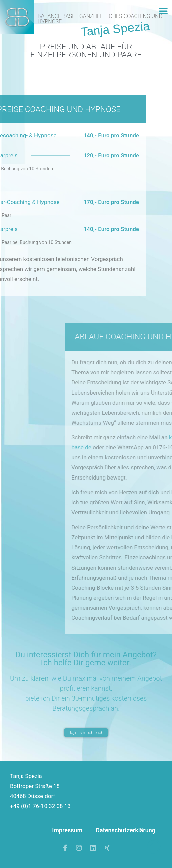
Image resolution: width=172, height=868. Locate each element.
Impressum (67, 830)
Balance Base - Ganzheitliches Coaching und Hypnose (100, 19)
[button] (163, 11)
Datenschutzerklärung (125, 830)
